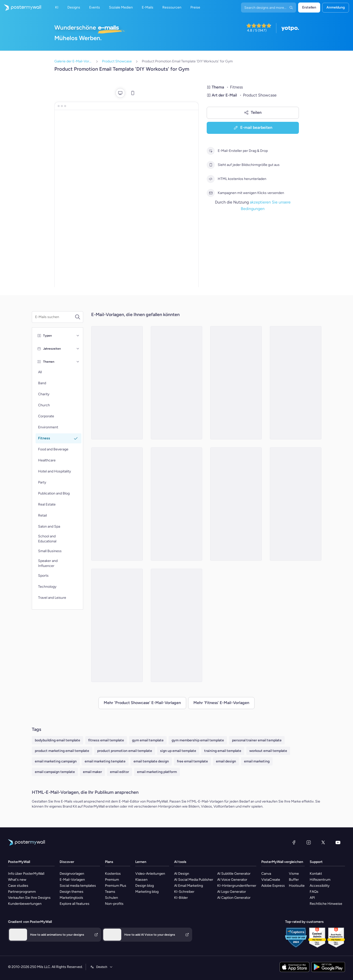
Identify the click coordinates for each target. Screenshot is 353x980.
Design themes (72, 892)
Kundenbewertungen (25, 904)
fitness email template (106, 740)
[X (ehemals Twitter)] (323, 842)
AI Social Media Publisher (194, 880)
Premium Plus (116, 886)
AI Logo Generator (232, 892)
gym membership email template (198, 740)
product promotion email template (125, 751)
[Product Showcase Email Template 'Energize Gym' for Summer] (177, 625)
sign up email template (178, 751)
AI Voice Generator (232, 880)
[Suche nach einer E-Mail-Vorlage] (55, 317)
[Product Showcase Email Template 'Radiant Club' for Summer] (117, 383)
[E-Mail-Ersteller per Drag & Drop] (211, 151)
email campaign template (55, 772)
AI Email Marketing (189, 886)
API (312, 898)
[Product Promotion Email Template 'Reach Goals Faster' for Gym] (296, 504)
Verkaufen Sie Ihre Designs (29, 898)
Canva (266, 874)
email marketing (257, 761)
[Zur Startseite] (21, 8)
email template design (151, 761)
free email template (192, 761)
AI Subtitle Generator (234, 874)
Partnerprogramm (22, 892)
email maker (92, 772)
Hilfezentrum (320, 880)
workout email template (268, 751)
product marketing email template (62, 751)
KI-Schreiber (184, 892)
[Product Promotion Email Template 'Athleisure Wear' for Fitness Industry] (177, 383)
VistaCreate (271, 880)
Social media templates (78, 886)
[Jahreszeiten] (78, 349)
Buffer (294, 880)
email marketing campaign (56, 761)
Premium (112, 880)
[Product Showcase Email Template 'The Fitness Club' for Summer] (177, 504)
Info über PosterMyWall (26, 874)
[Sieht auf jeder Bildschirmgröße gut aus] (211, 165)
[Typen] (78, 336)
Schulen (111, 898)
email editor (120, 772)
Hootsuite (297, 886)
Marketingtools (71, 898)
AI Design (182, 874)
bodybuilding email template (57, 740)
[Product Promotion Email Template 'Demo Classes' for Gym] (236, 504)
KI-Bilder (181, 898)
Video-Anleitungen (150, 874)
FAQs (314, 892)
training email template (223, 751)
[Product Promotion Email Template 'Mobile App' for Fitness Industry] (117, 625)
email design (226, 761)
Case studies (18, 886)
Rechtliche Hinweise (326, 904)
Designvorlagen (72, 874)
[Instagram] (309, 842)
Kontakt (316, 874)
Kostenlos (113, 874)
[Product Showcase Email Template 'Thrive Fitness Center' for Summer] (117, 504)
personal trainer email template (257, 740)
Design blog (145, 886)
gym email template (148, 740)
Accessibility (320, 886)
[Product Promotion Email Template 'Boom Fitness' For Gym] (236, 383)
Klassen (141, 880)
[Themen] (78, 362)
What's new (17, 880)
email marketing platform (157, 772)
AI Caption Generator (234, 898)
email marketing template (105, 761)
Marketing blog (147, 892)
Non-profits (114, 904)
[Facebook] (294, 842)
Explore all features (75, 904)
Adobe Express (273, 886)
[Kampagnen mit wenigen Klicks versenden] (211, 193)
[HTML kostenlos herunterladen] (211, 179)
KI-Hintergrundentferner (237, 886)
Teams (110, 892)
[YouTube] (338, 842)
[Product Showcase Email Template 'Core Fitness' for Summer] (296, 383)
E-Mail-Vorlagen (72, 880)
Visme (294, 874)
